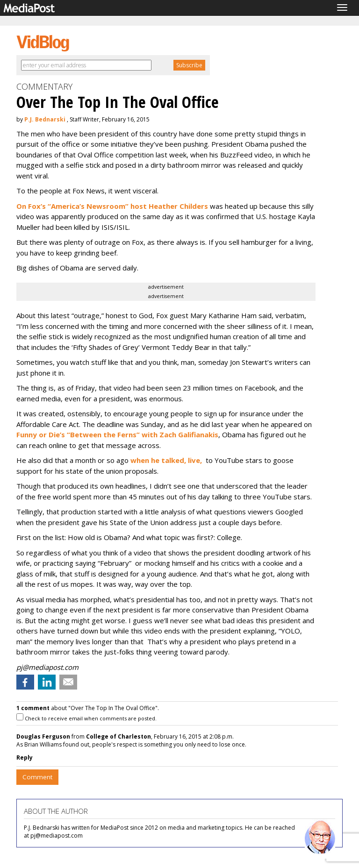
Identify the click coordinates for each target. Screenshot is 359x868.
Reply (25, 758)
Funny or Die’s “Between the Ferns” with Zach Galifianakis (117, 434)
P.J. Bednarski (45, 119)
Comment (37, 777)
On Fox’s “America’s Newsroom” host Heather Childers (113, 206)
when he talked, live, (166, 460)
